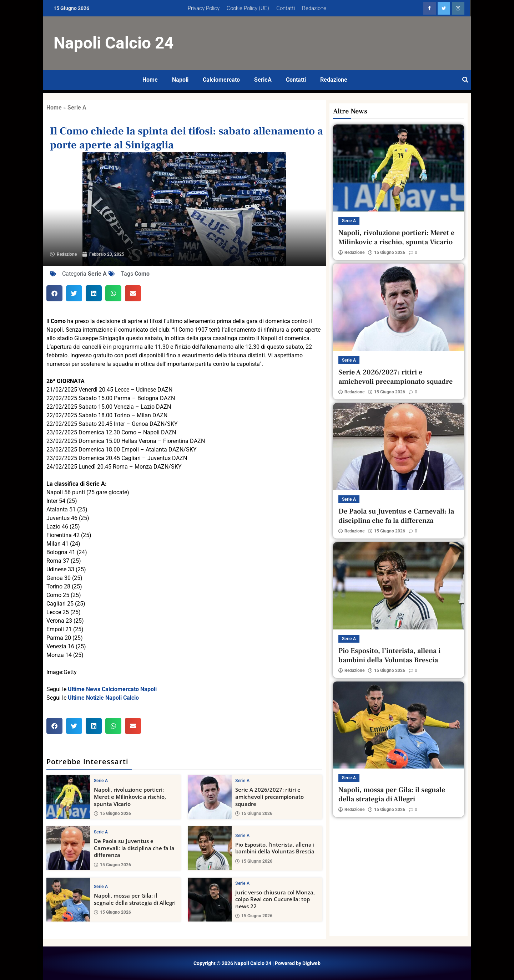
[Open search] (465, 80)
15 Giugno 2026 (112, 813)
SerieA (263, 80)
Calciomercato (221, 80)
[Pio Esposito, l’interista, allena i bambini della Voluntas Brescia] (210, 848)
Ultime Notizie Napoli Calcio (103, 698)
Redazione (314, 8)
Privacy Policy (204, 8)
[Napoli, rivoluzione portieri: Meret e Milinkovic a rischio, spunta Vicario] (68, 797)
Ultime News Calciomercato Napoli (112, 689)
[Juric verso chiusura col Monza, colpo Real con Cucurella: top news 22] (210, 899)
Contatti (286, 8)
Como (142, 274)
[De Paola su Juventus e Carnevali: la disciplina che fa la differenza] (68, 848)
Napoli (180, 80)
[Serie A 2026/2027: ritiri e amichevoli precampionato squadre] (210, 797)
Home (150, 80)
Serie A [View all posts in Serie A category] (101, 781)
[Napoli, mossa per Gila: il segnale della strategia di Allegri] (68, 899)
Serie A (77, 108)
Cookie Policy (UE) (248, 8)
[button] (54, 293)
